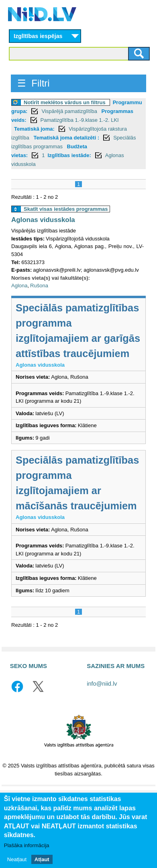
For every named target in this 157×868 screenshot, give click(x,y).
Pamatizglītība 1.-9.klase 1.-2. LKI (80, 120)
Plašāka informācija (27, 850)
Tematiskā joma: (34, 129)
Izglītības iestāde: (69, 155)
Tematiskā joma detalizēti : (66, 138)
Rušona (39, 286)
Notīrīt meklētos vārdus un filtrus (65, 102)
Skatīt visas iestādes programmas (66, 209)
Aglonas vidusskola (43, 220)
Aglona (19, 286)
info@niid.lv (102, 684)
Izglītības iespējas (38, 36)
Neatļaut (17, 864)
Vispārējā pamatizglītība (70, 111)
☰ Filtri (34, 83)
